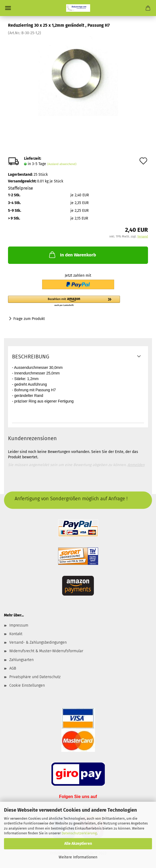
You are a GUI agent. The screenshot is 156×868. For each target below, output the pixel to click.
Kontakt (16, 634)
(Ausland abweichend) (62, 164)
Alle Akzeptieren (78, 844)
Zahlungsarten (21, 660)
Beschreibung (31, 357)
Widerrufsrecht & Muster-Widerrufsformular (46, 651)
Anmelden (136, 465)
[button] (64, 301)
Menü (8, 8)
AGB (13, 668)
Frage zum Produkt (29, 319)
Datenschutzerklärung (79, 833)
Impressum (19, 625)
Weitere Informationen (78, 857)
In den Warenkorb (72, 255)
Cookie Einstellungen (27, 685)
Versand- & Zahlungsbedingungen (38, 642)
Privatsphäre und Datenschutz (35, 677)
